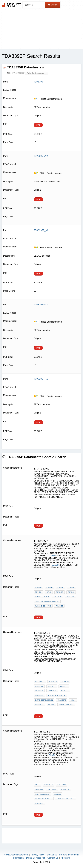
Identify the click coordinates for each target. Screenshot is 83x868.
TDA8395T (59, 606)
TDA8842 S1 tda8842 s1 (57, 695)
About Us (65, 858)
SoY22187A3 (40, 682)
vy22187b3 (39, 686)
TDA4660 (71, 592)
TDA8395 (52, 556)
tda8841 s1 (49, 785)
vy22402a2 (39, 691)
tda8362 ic (58, 597)
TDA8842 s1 (52, 691)
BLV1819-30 (39, 695)
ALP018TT (65, 691)
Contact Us (53, 858)
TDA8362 (60, 587)
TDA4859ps (62, 700)
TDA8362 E (70, 597)
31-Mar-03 (53, 682)
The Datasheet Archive (11, 5)
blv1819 (51, 705)
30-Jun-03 (65, 682)
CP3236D (58, 794)
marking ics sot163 (43, 606)
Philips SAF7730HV (42, 794)
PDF (38, 125)
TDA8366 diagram (42, 597)
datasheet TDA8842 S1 (44, 700)
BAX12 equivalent (66, 705)
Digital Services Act (36, 858)
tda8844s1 (39, 803)
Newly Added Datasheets (16, 855)
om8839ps (39, 789)
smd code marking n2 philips (47, 601)
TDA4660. (39, 592)
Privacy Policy (38, 855)
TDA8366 (71, 587)
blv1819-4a (39, 705)
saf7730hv (62, 785)
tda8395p (60, 592)
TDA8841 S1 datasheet (66, 799)
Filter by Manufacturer (16, 73)
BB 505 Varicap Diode (44, 799)
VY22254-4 (52, 686)
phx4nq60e (52, 789)
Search (53, 5)
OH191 (73, 700)
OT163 (49, 592)
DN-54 (52, 755)
